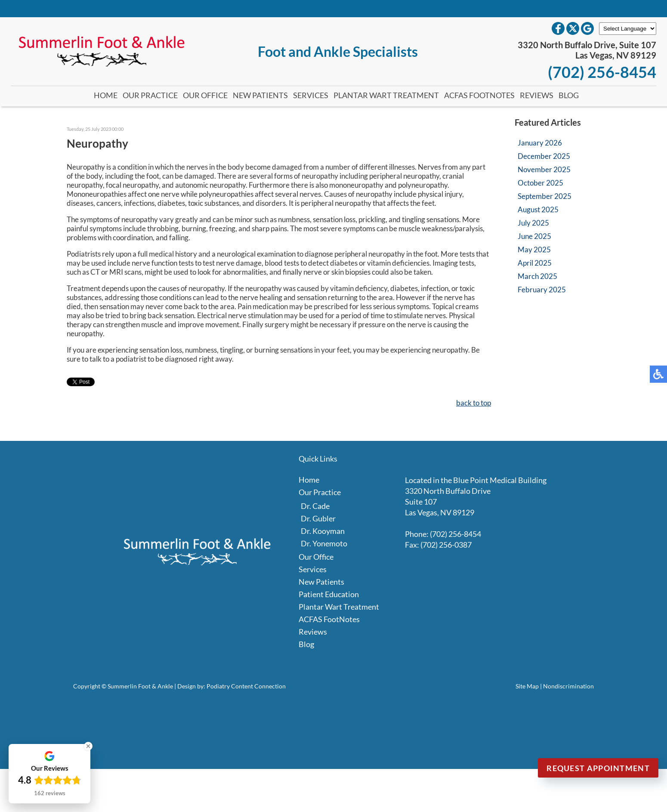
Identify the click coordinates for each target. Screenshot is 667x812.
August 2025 (538, 209)
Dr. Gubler (318, 518)
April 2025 (535, 263)
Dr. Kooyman (323, 531)
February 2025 (542, 290)
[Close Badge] (88, 746)
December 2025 (544, 156)
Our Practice (150, 95)
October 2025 (540, 183)
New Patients (260, 95)
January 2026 (540, 143)
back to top (474, 403)
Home (106, 95)
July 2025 (533, 223)
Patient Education (329, 594)
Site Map (527, 686)
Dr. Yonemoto (324, 543)
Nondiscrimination (568, 686)
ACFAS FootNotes (479, 95)
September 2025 (545, 196)
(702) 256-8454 (602, 72)
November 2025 (544, 169)
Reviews (537, 95)
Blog (569, 95)
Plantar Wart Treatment (386, 95)
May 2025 (534, 249)
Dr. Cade (315, 506)
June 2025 (534, 236)
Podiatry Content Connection (246, 686)
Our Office (205, 95)
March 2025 (537, 276)
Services (311, 95)
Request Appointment (598, 768)
